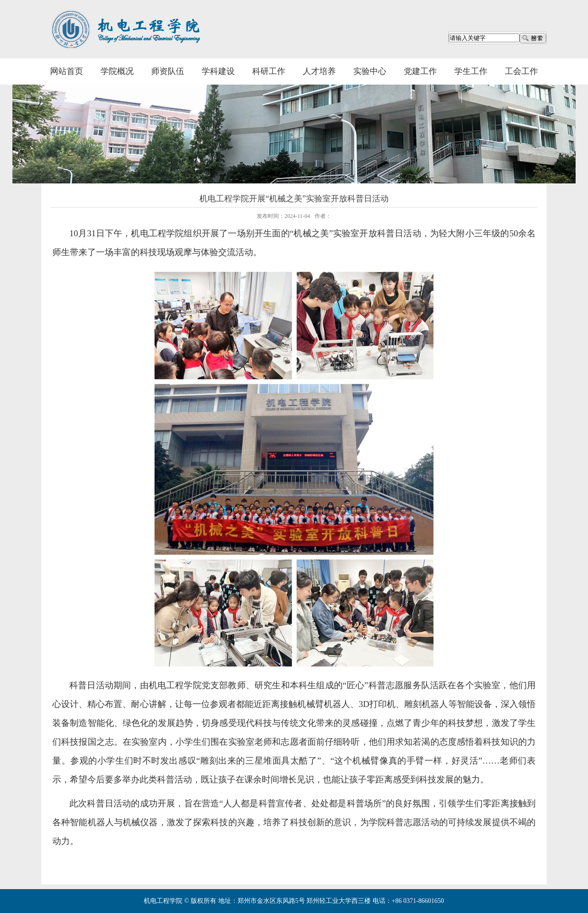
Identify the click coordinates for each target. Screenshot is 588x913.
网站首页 (67, 71)
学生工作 (471, 71)
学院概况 (117, 71)
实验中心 (370, 71)
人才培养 (319, 71)
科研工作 (269, 71)
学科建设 (218, 71)
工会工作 (521, 71)
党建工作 (420, 71)
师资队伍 (168, 71)
